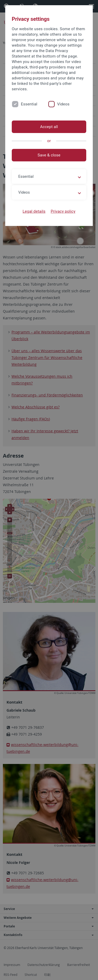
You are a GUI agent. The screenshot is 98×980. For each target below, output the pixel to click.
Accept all (49, 127)
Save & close (49, 155)
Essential (29, 104)
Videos (63, 104)
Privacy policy (63, 211)
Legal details (34, 211)
